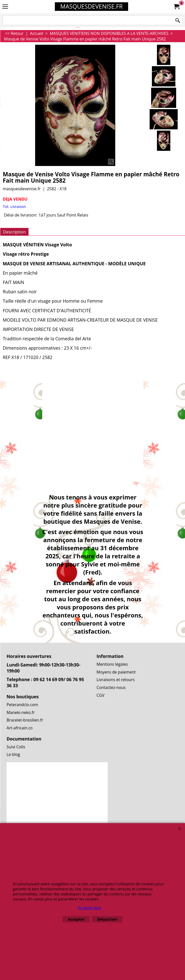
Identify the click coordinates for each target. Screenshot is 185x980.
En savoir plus (89, 908)
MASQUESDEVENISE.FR (91, 6)
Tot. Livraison (14, 206)
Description (14, 232)
